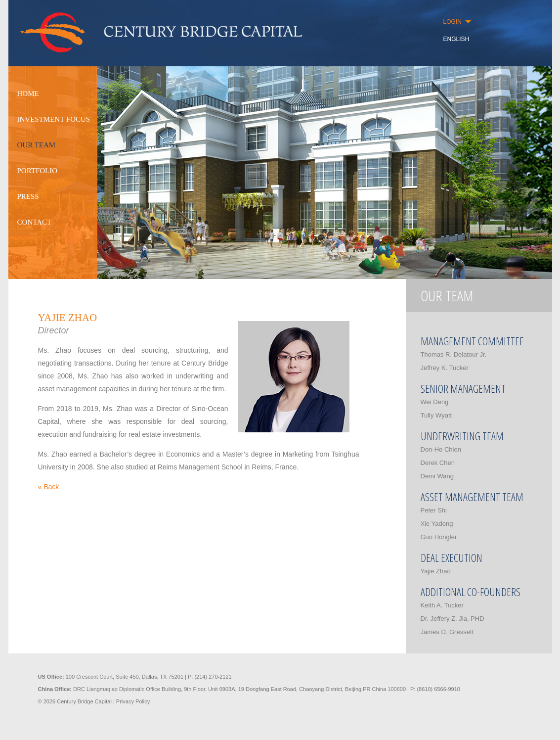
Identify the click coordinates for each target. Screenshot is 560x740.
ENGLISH (456, 39)
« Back (49, 487)
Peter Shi (434, 510)
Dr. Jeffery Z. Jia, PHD (452, 619)
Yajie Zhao (436, 571)
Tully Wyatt (436, 415)
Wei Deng (435, 402)
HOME (28, 93)
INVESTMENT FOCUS (54, 119)
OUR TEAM (37, 145)
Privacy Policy (133, 701)
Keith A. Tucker (442, 605)
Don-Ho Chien (441, 449)
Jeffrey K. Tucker (445, 368)
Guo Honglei (438, 537)
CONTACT (35, 222)
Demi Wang (437, 476)
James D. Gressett (447, 632)
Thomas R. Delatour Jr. (454, 354)
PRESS (28, 196)
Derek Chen (438, 463)
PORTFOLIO (38, 171)
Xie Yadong (437, 524)
